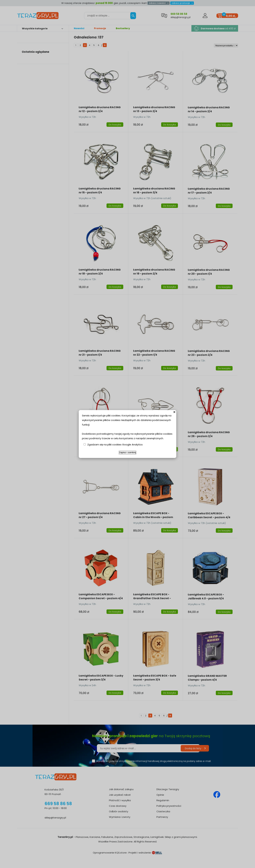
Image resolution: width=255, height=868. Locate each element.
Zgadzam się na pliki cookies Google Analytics (115, 445)
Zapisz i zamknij (127, 452)
